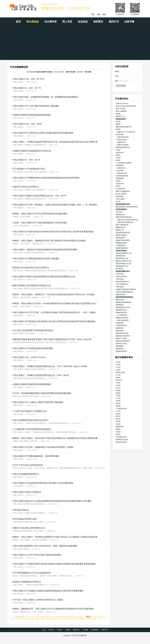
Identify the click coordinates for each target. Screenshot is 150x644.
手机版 (59, 630)
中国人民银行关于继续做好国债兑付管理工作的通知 (36, 259)
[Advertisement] (75, 43)
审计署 (118, 202)
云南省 (118, 424)
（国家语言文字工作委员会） (126, 132)
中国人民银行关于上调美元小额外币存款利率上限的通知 (38, 402)
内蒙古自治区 (120, 372)
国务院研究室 (120, 256)
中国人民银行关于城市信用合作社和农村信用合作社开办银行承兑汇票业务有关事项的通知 (53, 232)
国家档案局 (120, 346)
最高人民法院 (120, 109)
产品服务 (85, 630)
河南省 (118, 401)
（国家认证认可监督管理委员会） (128, 220)
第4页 (47, 617)
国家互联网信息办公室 (124, 264)
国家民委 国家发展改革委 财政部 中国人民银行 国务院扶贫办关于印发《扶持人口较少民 (52, 339)
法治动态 (83, 22)
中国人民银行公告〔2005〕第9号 (27, 124)
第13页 (94, 617)
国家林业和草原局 (122, 318)
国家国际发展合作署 (123, 233)
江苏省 (118, 385)
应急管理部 (120, 196)
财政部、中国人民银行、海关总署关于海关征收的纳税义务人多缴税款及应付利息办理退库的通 (55, 438)
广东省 (118, 411)
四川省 (118, 419)
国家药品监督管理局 (123, 341)
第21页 (43, 619)
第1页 (33, 617)
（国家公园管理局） (123, 320)
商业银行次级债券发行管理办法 (27, 582)
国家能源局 (120, 305)
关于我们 (51, 630)
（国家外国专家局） (123, 137)
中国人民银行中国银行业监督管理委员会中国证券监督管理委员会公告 (44, 277)
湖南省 (118, 406)
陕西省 (118, 429)
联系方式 (105, 630)
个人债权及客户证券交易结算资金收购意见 (32, 429)
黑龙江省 (119, 380)
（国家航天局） (121, 142)
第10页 (77, 617)
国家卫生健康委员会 (123, 191)
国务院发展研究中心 (123, 282)
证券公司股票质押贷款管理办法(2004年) (31, 420)
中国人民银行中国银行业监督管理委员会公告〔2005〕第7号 (39, 196)
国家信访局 (120, 300)
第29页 (88, 619)
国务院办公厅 (120, 116)
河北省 (118, 367)
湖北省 (118, 403)
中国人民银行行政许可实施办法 (27, 492)
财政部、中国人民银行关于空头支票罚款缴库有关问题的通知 (40, 214)
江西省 (118, 396)
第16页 (15, 619)
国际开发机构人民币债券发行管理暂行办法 (32, 286)
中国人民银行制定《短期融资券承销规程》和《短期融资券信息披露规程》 (46, 97)
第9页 (72, 617)
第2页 (38, 617)
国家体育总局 (120, 227)
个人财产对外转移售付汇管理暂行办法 (30, 411)
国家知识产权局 (121, 344)
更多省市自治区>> (122, 442)
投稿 (104, 14)
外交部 (118, 122)
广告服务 (67, 630)
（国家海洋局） (121, 168)
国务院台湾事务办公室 (124, 261)
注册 (99, 14)
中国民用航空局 (121, 326)
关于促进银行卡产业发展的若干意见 (29, 169)
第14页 (100, 617)
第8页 (67, 617)
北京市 (118, 362)
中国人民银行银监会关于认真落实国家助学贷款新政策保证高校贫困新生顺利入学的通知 (52, 501)
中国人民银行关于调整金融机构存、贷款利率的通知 (36, 456)
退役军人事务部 (121, 194)
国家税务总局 (120, 215)
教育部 (118, 129)
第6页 (57, 617)
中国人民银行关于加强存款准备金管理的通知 (33, 348)
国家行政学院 (120, 295)
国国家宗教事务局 (122, 248)
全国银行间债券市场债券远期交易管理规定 (32, 115)
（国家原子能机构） (123, 145)
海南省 (118, 414)
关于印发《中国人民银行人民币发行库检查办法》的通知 (38, 600)
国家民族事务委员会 (123, 147)
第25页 (66, 619)
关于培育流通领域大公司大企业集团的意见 (32, 573)
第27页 (77, 619)
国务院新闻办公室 (122, 266)
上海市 (118, 383)
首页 (18, 22)
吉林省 (118, 378)
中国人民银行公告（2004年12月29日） (30, 357)
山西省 (118, 370)
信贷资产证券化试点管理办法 (26, 187)
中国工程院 (120, 279)
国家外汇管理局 (121, 338)
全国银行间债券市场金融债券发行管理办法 (32, 151)
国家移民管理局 (121, 313)
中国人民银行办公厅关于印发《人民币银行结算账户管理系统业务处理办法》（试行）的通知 (54, 312)
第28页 (83, 619)
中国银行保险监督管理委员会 (126, 289)
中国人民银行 (120, 199)
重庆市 (118, 416)
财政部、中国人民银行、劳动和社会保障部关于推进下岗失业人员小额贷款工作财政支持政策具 (55, 537)
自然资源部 (120, 165)
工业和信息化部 (121, 140)
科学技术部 (120, 135)
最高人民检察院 (121, 111)
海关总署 (119, 212)
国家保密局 (120, 349)
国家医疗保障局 (121, 235)
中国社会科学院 (121, 276)
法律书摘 (129, 22)
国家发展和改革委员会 (124, 127)
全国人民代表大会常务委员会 (126, 106)
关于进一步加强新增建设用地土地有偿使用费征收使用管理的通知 (42, 393)
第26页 (72, 619)
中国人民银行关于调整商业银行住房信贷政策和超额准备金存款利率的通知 (46, 178)
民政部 (118, 155)
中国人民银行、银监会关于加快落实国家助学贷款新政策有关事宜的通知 (45, 250)
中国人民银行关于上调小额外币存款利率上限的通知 (36, 106)
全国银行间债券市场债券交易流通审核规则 (32, 384)
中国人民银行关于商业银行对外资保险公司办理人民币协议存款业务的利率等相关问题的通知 (54, 321)
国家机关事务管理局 (123, 240)
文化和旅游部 (120, 189)
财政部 (118, 160)
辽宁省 (118, 375)
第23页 (54, 619)
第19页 (32, 619)
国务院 (118, 114)
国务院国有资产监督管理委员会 (127, 207)
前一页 (27, 617)
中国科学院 (120, 274)
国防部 (118, 124)
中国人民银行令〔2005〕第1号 (26, 160)
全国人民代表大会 (122, 104)
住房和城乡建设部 (122, 176)
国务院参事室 (120, 238)
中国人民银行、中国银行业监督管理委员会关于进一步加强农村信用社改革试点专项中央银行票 (55, 142)
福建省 (118, 393)
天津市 (118, 365)
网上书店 (67, 22)
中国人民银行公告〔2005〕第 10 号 (28, 79)
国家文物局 (120, 331)
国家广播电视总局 (122, 225)
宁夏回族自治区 (121, 437)
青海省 (118, 434)
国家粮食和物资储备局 (124, 302)
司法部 (118, 158)
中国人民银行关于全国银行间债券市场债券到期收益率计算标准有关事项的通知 (48, 591)
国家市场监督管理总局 (124, 217)
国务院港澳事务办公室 (124, 253)
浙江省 (118, 388)
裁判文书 (114, 22)
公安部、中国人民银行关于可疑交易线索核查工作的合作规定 (40, 223)
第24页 (60, 619)
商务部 (118, 186)
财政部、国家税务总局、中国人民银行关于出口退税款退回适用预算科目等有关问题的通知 (53, 609)
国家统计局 (120, 230)
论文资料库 (51, 22)
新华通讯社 (120, 269)
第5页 (52, 617)
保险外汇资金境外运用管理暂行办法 (29, 528)
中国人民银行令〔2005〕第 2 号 (27, 88)
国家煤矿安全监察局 (123, 336)
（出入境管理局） (122, 315)
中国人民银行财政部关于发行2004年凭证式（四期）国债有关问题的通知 (45, 546)
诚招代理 (76, 630)
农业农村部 (120, 184)
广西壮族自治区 (121, 409)
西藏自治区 (120, 427)
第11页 (83, 617)
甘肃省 (118, 432)
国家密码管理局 (121, 351)
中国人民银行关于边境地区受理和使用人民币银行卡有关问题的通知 (43, 483)
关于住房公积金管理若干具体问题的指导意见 (33, 330)
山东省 (118, 398)
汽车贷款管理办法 (21, 510)
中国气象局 (120, 287)
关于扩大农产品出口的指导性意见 (28, 465)
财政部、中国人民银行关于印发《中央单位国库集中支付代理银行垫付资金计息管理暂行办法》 (55, 303)
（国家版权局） (121, 246)
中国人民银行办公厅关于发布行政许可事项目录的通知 (37, 555)
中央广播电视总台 (122, 284)
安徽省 (118, 391)
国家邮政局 (120, 328)
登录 (93, 14)
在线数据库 (95, 630)
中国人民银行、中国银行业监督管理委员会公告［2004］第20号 (41, 375)
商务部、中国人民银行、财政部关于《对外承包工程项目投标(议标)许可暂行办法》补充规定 (54, 295)
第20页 (37, 619)
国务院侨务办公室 (122, 258)
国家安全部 (120, 153)
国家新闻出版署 (121, 243)
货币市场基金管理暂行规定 (25, 519)
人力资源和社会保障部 (124, 163)
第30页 (94, 619)
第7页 (62, 617)
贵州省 (118, 421)
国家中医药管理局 (122, 333)
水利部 (118, 181)
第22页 (49, 619)
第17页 (20, 619)
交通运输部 (120, 178)
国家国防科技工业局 (123, 307)
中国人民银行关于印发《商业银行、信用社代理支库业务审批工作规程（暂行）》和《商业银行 (55, 205)
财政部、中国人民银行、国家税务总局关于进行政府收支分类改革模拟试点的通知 (49, 241)
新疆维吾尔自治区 (122, 440)
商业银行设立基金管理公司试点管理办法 (31, 268)
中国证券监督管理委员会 (124, 292)
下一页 (100, 619)
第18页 (26, 619)
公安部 (118, 150)
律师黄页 (98, 22)
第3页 (42, 617)
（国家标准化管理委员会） (125, 222)
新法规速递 (33, 22)
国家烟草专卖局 (121, 310)
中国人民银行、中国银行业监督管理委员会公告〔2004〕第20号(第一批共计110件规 (50, 366)
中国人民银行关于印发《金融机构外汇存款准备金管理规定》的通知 (43, 447)
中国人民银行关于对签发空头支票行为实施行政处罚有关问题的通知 (43, 133)
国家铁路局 (120, 323)
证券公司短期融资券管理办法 (26, 474)
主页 (44, 630)
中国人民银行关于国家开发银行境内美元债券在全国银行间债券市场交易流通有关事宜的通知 (54, 564)
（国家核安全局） (122, 173)
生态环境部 (120, 171)
